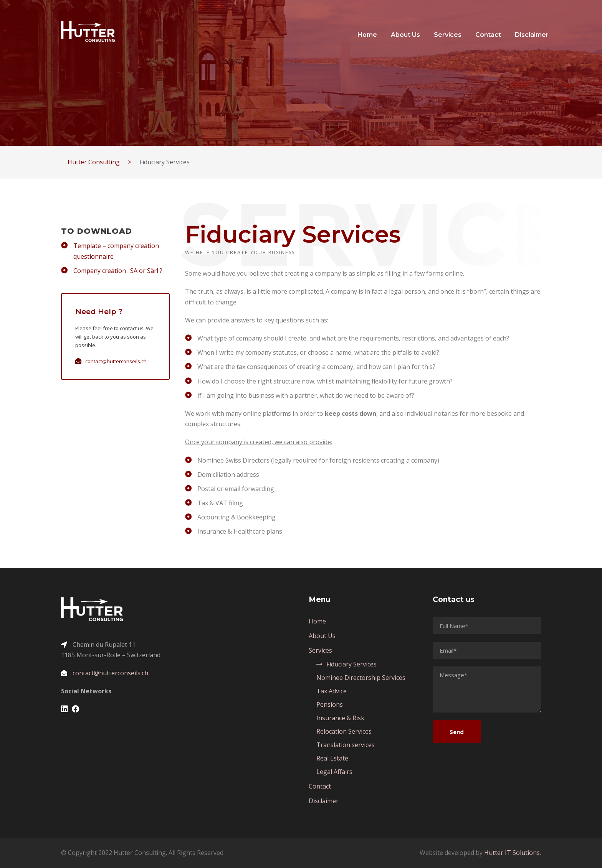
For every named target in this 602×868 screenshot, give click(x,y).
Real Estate (332, 758)
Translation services (346, 745)
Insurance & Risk (340, 718)
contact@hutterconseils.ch (116, 361)
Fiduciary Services (351, 664)
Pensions (330, 704)
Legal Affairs (334, 772)
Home (367, 35)
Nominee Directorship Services (361, 678)
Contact (488, 35)
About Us (405, 35)
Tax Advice (332, 691)
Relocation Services (344, 731)
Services (448, 35)
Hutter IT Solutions (512, 853)
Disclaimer (532, 35)
